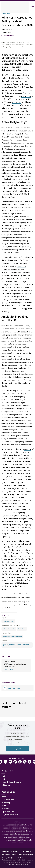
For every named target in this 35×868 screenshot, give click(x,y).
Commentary (6, 13)
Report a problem (8, 812)
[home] (15, 7)
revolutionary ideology (20, 272)
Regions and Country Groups (11, 625)
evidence (28, 449)
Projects (4, 641)
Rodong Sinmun (21, 226)
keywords (5, 615)
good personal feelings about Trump (17, 303)
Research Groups (7, 633)
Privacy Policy (16, 851)
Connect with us (18, 759)
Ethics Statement (27, 851)
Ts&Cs (3, 855)
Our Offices (5, 809)
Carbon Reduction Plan (25, 855)
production (22, 266)
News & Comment (8, 800)
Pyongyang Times (12, 229)
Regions (4, 779)
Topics (4, 618)
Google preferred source (10, 815)
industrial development (11, 269)
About (4, 806)
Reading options (8, 682)
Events (4, 797)
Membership (6, 803)
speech (25, 152)
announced (23, 406)
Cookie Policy (6, 851)
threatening (26, 96)
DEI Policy (14, 855)
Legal (8, 855)
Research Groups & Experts (11, 782)
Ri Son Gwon (11, 519)
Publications (6, 785)
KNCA (30, 223)
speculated (17, 102)
